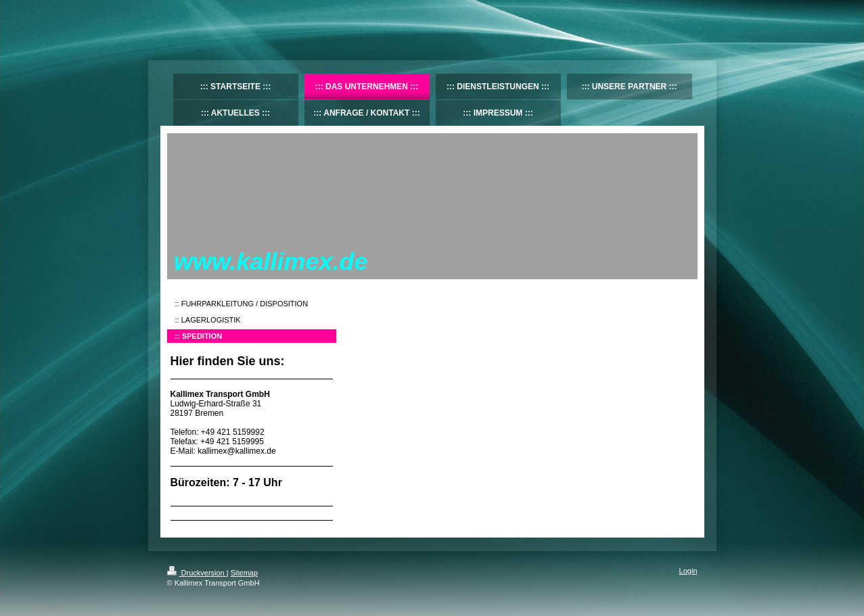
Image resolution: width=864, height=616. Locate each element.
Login (688, 571)
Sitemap (244, 573)
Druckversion (197, 573)
